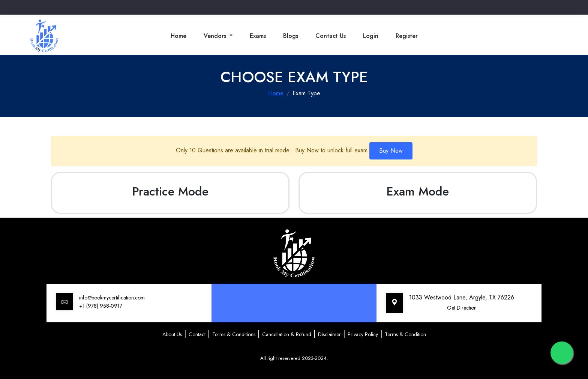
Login (371, 36)
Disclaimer (329, 334)
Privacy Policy (363, 334)
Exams (258, 36)
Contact (197, 334)
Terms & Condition (405, 334)
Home (178, 36)
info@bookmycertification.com (112, 298)
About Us (172, 334)
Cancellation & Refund (287, 334)
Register (407, 36)
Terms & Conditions (234, 334)
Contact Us (331, 36)
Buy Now (391, 151)
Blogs (291, 36)
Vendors (216, 36)
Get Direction (462, 308)
